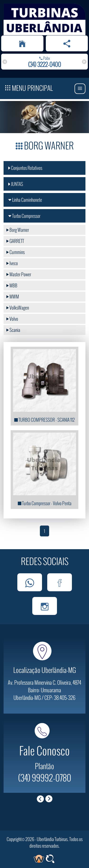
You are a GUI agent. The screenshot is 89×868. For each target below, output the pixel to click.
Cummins (16, 252)
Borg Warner (18, 230)
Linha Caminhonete (25, 200)
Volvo (12, 319)
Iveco (12, 263)
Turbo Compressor (24, 216)
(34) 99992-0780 (45, 777)
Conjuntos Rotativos (25, 168)
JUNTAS (16, 184)
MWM (13, 296)
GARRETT (15, 241)
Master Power (19, 274)
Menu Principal (29, 87)
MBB (12, 285)
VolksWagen (18, 308)
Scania (13, 330)
